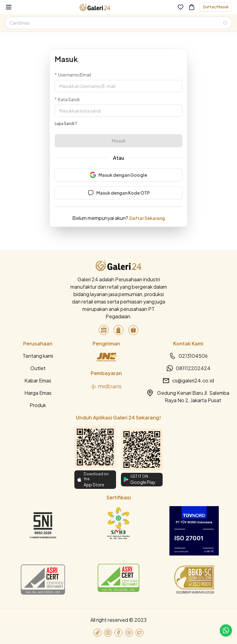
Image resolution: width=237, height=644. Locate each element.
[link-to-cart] (192, 7)
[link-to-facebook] (118, 633)
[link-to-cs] (226, 630)
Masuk (119, 141)
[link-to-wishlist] (181, 7)
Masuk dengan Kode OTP (119, 193)
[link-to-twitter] (139, 633)
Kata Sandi (69, 99)
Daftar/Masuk (216, 7)
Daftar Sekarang (147, 218)
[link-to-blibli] (118, 330)
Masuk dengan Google (118, 175)
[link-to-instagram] (108, 633)
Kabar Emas (38, 380)
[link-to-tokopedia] (104, 330)
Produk (38, 405)
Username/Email (75, 75)
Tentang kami (38, 356)
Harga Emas (38, 393)
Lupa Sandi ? (66, 124)
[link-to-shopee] (133, 330)
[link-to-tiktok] (98, 633)
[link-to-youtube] (129, 633)
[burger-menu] (9, 7)
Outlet (38, 368)
